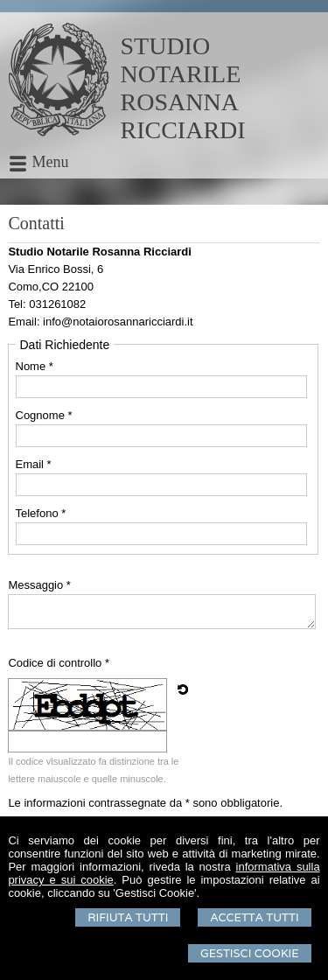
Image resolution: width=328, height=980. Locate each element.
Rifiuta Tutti (128, 917)
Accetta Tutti (254, 917)
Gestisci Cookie (250, 953)
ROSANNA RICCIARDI (183, 116)
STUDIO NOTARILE (181, 60)
